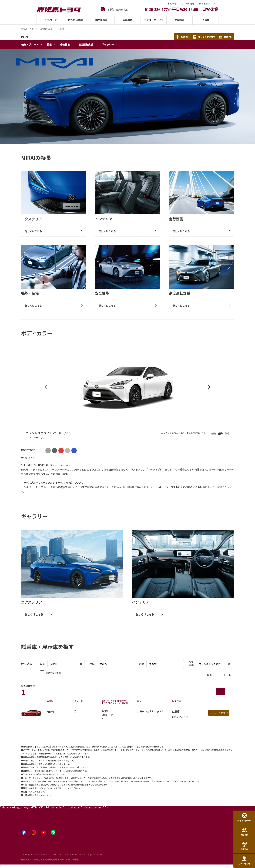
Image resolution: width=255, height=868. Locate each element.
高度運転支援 (86, 44)
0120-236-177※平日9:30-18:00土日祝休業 (182, 9)
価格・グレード (30, 44)
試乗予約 (183, 37)
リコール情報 (188, 4)
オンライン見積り (204, 37)
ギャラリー (108, 44)
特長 (49, 44)
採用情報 (172, 4)
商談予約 (225, 37)
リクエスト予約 (219, 713)
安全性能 (65, 44)
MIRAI (24, 37)
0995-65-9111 (180, 717)
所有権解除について (209, 4)
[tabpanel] (127, 96)
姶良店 (176, 711)
